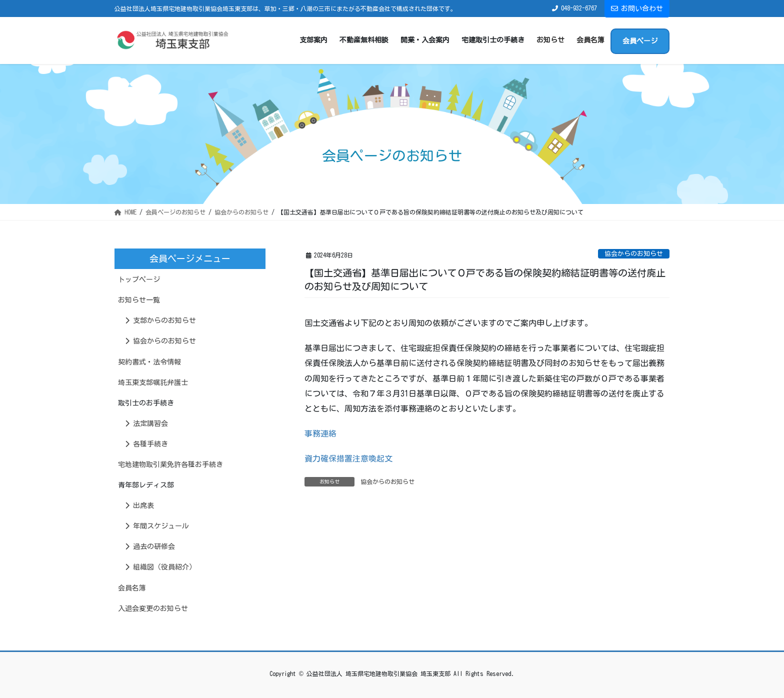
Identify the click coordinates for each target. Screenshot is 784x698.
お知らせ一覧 (139, 300)
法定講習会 (146, 423)
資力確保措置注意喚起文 (348, 458)
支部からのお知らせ (160, 320)
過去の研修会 (150, 546)
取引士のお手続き (146, 403)
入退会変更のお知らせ (153, 608)
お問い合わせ (637, 8)
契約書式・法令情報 (149, 362)
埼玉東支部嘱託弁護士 (153, 382)
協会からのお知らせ (634, 254)
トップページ (139, 279)
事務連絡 (320, 433)
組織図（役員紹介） (160, 567)
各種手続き (146, 444)
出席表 (139, 505)
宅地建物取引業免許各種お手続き (170, 464)
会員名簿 (132, 588)
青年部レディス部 (146, 485)
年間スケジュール (157, 526)
